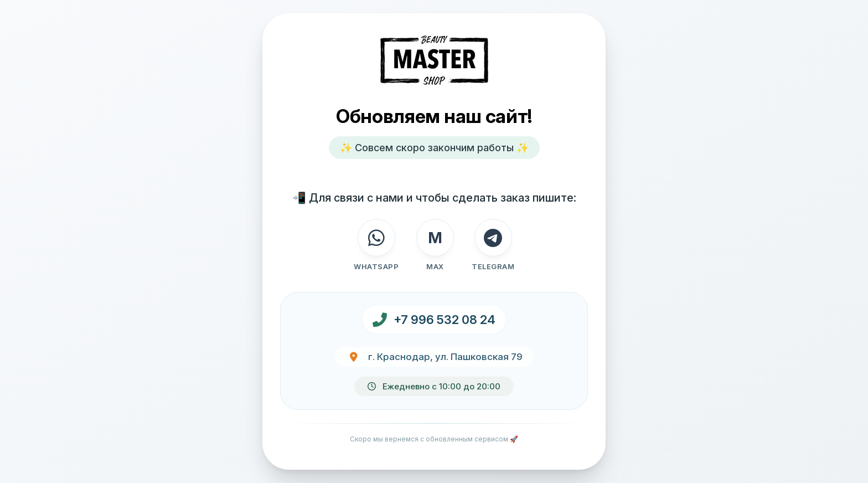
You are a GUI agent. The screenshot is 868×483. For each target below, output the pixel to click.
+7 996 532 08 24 (445, 320)
